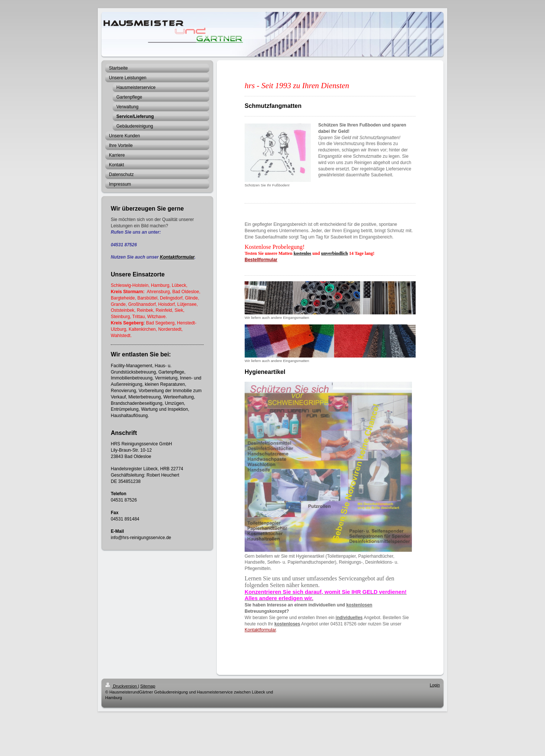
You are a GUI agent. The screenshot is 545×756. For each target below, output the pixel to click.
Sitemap (148, 686)
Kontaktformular (177, 257)
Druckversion (122, 686)
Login (435, 685)
